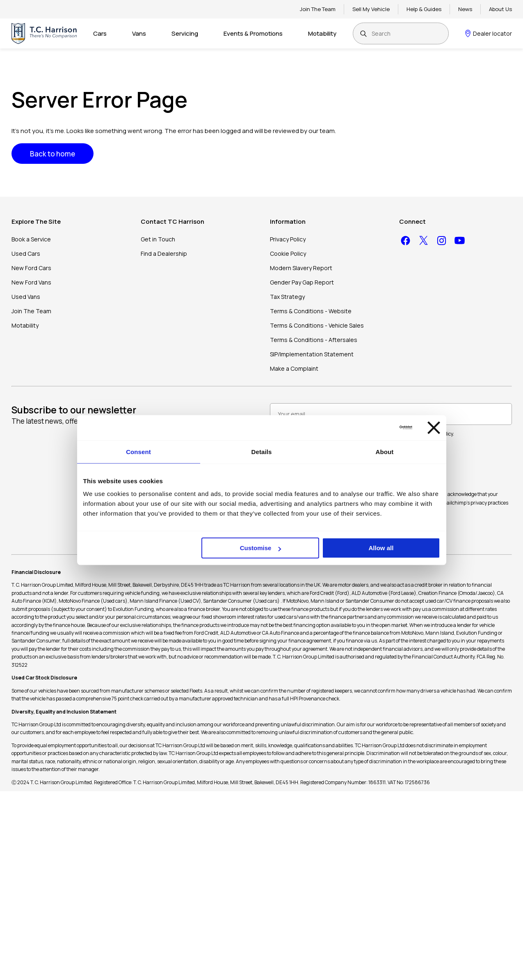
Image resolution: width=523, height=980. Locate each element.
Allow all (381, 548)
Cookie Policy (288, 254)
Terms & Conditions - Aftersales (314, 340)
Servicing (185, 33)
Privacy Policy (288, 239)
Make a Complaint (294, 368)
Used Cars (26, 254)
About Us (500, 9)
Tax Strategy (287, 297)
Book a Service (31, 239)
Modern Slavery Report (301, 268)
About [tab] (385, 452)
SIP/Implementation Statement (312, 354)
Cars (100, 33)
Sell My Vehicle (371, 9)
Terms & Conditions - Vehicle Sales (317, 325)
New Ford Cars (31, 268)
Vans (139, 33)
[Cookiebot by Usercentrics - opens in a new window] (376, 427)
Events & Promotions (253, 33)
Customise (261, 548)
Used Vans (26, 297)
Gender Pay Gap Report (302, 282)
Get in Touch (158, 239)
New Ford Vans (31, 282)
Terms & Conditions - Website (311, 311)
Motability (322, 33)
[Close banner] (434, 428)
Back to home (53, 154)
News (465, 9)
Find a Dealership (164, 254)
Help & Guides (424, 9)
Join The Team (318, 9)
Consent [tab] (138, 452)
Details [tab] (262, 452)
